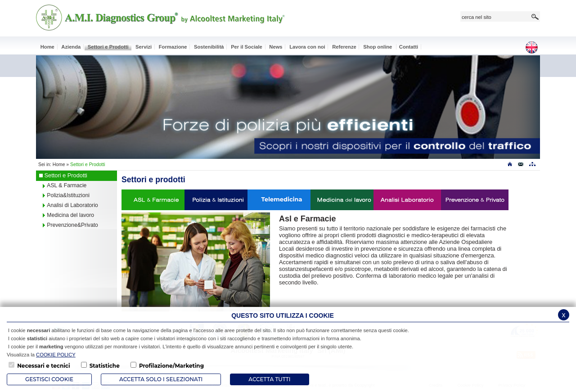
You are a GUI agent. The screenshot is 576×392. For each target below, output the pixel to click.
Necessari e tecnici (43, 366)
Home (59, 164)
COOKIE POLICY (56, 355)
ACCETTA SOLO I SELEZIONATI (161, 379)
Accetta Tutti (269, 379)
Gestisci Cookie (49, 379)
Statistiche (105, 366)
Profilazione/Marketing (171, 366)
